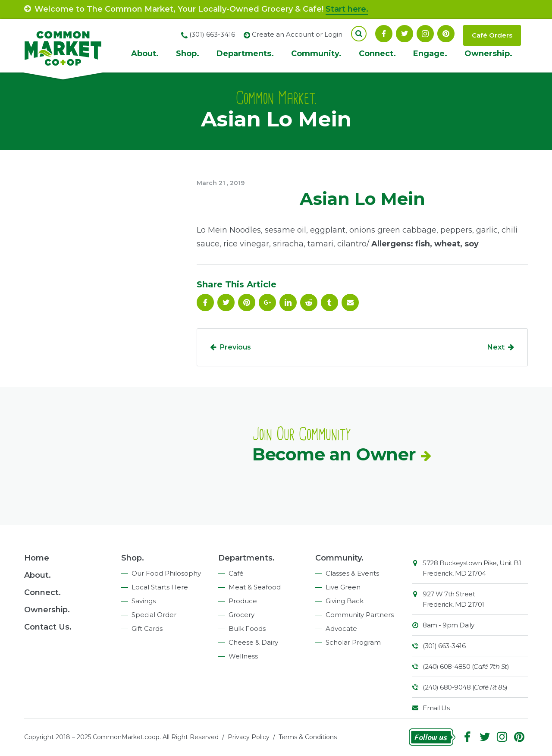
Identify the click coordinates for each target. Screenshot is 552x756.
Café (236, 573)
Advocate (341, 628)
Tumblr (329, 302)
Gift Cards (147, 628)
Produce (243, 601)
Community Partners (360, 615)
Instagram (425, 34)
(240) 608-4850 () (466, 666)
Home (37, 558)
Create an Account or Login (297, 34)
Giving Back (345, 601)
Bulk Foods (247, 628)
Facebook (384, 34)
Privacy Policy (249, 737)
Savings (144, 601)
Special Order (154, 615)
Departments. (245, 54)
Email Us (436, 708)
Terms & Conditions (308, 737)
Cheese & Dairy (253, 642)
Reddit (309, 302)
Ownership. (488, 54)
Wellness (243, 656)
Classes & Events (352, 573)
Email (350, 302)
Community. (316, 54)
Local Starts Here (160, 587)
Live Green (343, 587)
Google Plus (267, 302)
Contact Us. (48, 627)
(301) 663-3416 (444, 646)
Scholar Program (353, 642)
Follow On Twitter (405, 34)
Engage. (430, 54)
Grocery (241, 615)
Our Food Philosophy (166, 573)
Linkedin (288, 302)
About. (145, 54)
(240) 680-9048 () (465, 687)
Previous (235, 347)
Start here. (347, 9)
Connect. (377, 54)
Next (496, 347)
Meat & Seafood (255, 587)
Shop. (188, 54)
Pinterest (446, 34)
